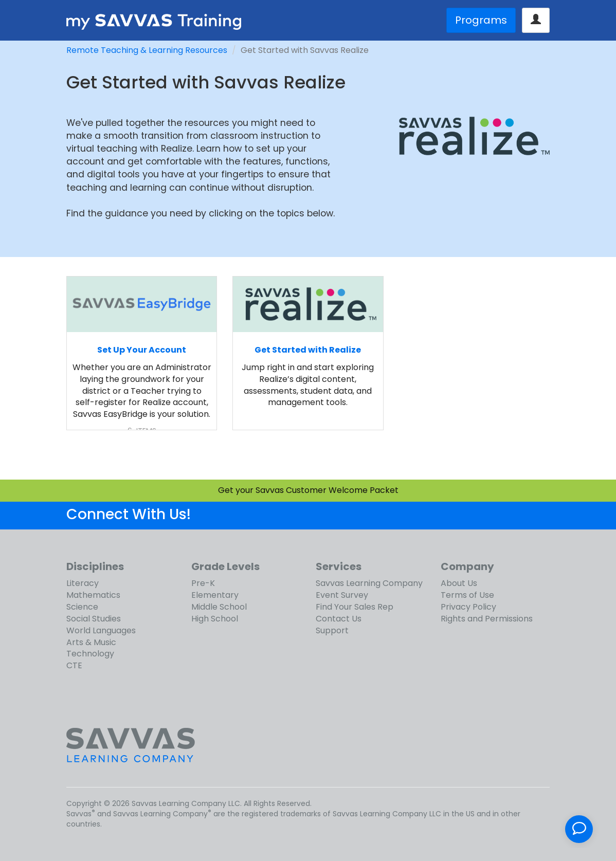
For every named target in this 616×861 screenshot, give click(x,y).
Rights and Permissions (487, 619)
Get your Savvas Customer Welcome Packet (308, 490)
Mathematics (93, 595)
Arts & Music (91, 642)
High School (215, 619)
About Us (459, 583)
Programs (481, 20)
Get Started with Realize (308, 350)
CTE (74, 665)
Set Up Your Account (142, 350)
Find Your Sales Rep (355, 607)
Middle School (219, 607)
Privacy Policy (468, 607)
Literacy (83, 583)
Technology (90, 654)
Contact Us (339, 619)
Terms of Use (467, 595)
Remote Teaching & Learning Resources (147, 50)
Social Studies (94, 619)
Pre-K (203, 583)
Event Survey (342, 595)
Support (332, 630)
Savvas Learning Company (369, 583)
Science (82, 607)
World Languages (101, 630)
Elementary (215, 595)
